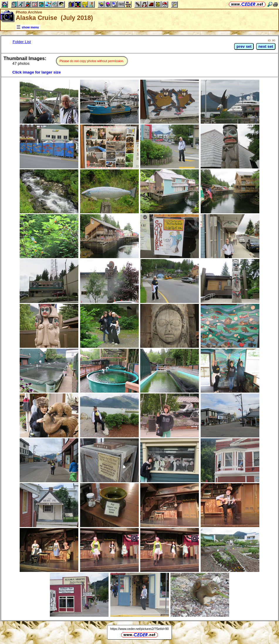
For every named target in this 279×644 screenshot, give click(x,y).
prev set (244, 46)
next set (266, 46)
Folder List (22, 42)
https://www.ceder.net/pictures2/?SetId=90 (139, 629)
